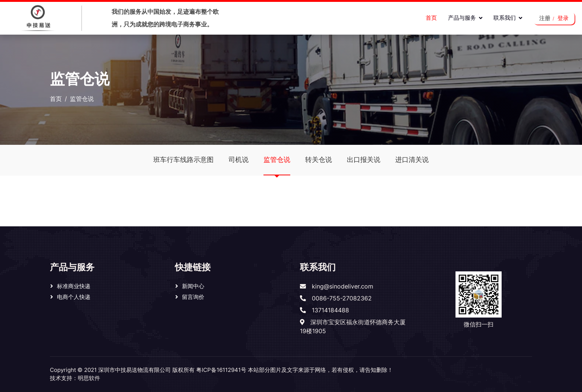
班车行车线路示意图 (183, 160)
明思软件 (89, 378)
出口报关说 (364, 160)
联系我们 (505, 18)
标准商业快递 (74, 286)
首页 (431, 18)
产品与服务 (462, 18)
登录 (563, 18)
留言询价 (193, 297)
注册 (545, 18)
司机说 (239, 160)
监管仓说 (277, 165)
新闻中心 (193, 286)
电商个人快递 (74, 297)
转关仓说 (319, 160)
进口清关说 (412, 160)
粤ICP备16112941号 (221, 370)
